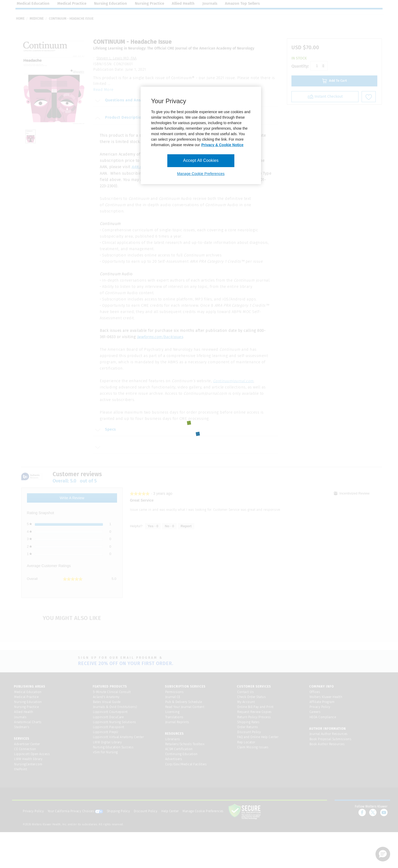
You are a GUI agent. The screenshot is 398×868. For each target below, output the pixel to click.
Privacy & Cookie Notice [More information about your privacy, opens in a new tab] (222, 145)
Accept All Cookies (201, 160)
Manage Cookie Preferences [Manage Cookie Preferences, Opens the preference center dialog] (201, 174)
